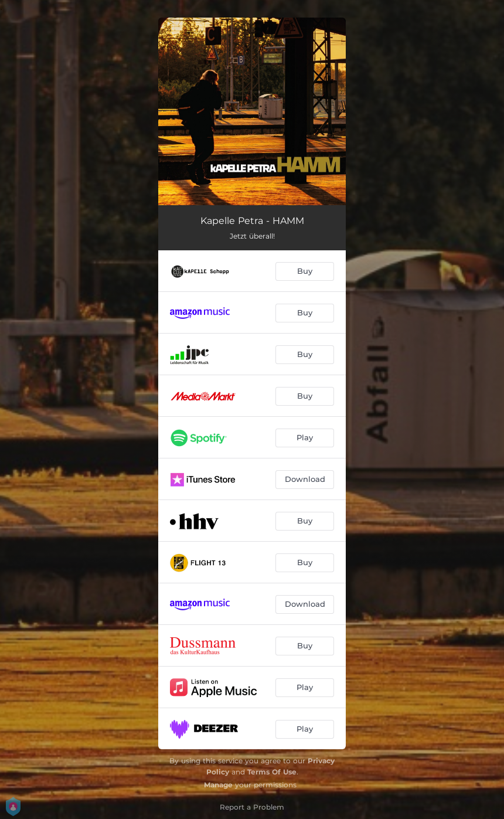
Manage (218, 785)
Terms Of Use (272, 772)
